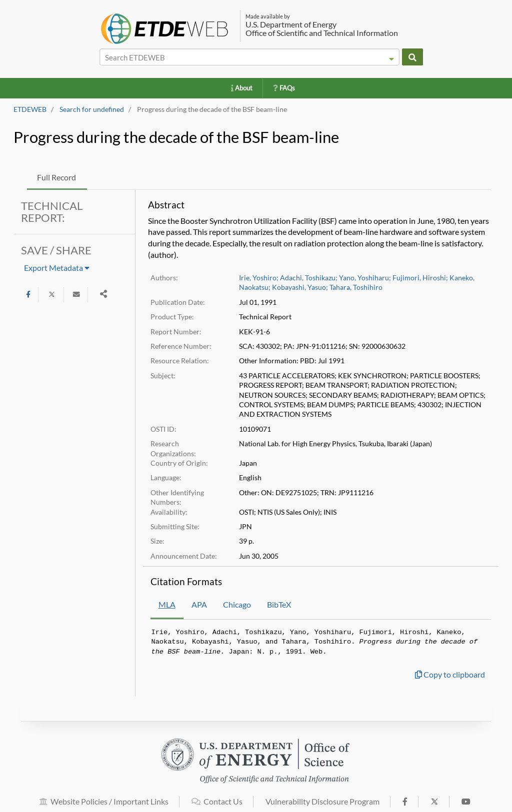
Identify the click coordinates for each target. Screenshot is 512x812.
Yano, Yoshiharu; (365, 278)
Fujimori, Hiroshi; (420, 278)
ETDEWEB (30, 109)
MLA (167, 604)
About (242, 88)
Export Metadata (57, 268)
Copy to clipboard (450, 674)
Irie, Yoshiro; (259, 278)
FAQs (284, 88)
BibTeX (279, 604)
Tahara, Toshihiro (356, 287)
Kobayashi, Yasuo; (300, 287)
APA (199, 604)
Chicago (237, 604)
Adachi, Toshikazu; (309, 278)
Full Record (56, 177)
